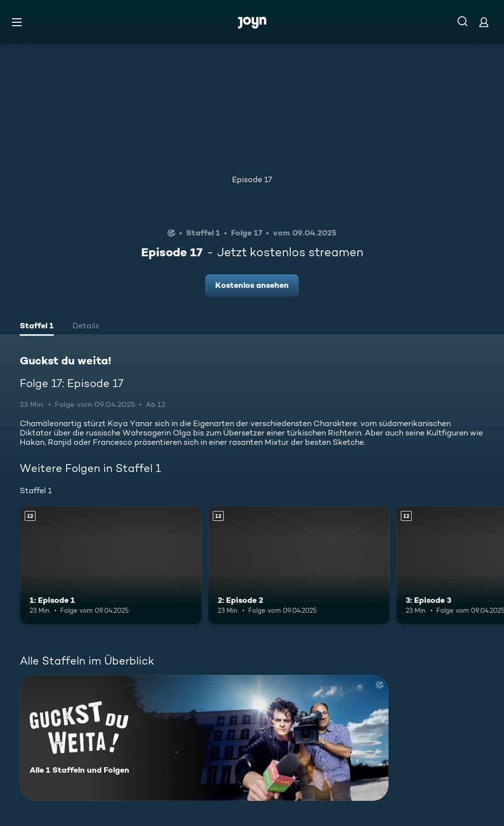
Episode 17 (252, 179)
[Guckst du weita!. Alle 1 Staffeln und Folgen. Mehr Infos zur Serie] (204, 738)
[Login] (484, 22)
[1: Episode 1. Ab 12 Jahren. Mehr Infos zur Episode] (111, 565)
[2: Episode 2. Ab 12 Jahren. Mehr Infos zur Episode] (299, 565)
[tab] (37, 327)
